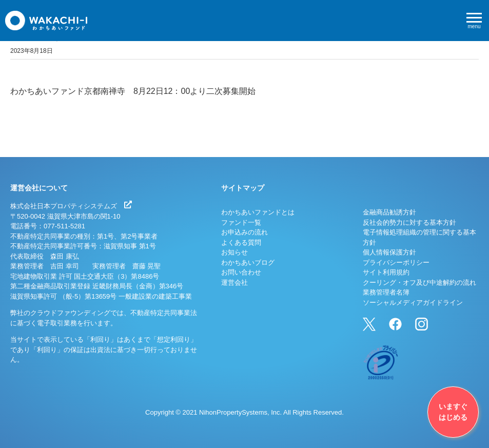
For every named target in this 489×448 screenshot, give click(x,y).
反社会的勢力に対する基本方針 (409, 222)
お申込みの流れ (244, 232)
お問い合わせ (241, 272)
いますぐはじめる (453, 412)
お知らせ (234, 252)
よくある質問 (241, 242)
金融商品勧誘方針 (389, 212)
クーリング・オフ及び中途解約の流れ (419, 283)
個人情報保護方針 (389, 252)
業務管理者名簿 (386, 292)
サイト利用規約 (386, 272)
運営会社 (234, 283)
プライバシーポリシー (396, 262)
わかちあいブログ (248, 262)
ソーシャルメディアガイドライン (413, 303)
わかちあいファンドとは (258, 212)
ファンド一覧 (241, 222)
